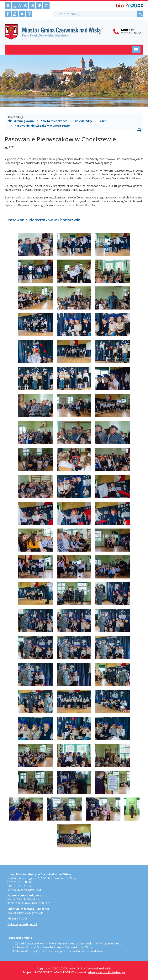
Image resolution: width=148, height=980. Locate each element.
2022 (103, 121)
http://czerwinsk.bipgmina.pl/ (25, 913)
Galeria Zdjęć (84, 121)
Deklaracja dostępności (22, 924)
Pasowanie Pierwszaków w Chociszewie (42, 126)
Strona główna (21, 121)
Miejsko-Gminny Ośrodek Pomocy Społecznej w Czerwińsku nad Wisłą (59, 951)
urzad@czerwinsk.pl (29, 890)
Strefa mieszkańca (54, 121)
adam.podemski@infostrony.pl (107, 972)
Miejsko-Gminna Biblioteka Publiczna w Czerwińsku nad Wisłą (54, 947)
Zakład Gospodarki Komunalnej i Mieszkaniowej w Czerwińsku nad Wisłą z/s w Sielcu (68, 943)
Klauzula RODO (17, 918)
